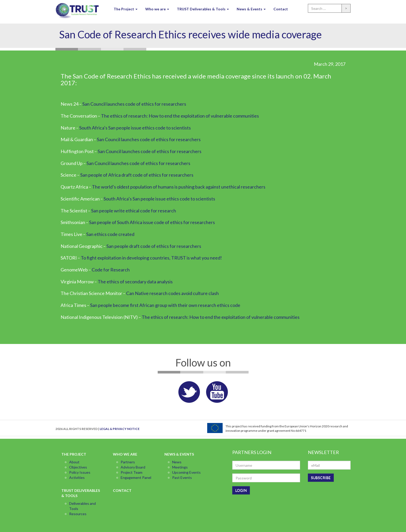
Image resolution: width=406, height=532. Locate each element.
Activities (77, 477)
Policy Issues (80, 472)
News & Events (251, 9)
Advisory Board (133, 467)
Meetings (180, 467)
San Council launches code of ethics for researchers (134, 104)
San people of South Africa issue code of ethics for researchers (152, 222)
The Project (126, 9)
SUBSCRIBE (321, 477)
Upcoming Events (186, 472)
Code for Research (111, 270)
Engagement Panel (136, 477)
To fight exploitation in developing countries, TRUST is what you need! (151, 258)
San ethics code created (110, 234)
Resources (78, 514)
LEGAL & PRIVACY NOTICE (120, 429)
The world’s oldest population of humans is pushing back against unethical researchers (179, 187)
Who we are (157, 9)
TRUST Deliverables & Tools (203, 9)
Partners (128, 462)
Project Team (132, 472)
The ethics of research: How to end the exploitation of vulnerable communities (180, 116)
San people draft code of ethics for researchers (154, 246)
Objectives (78, 467)
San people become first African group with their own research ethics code (165, 305)
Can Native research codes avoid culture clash (172, 293)
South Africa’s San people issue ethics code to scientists (135, 128)
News (177, 462)
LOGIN (241, 490)
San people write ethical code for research (134, 211)
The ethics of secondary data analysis (136, 282)
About (74, 462)
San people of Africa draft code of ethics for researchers (137, 175)
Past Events (182, 477)
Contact (281, 9)
